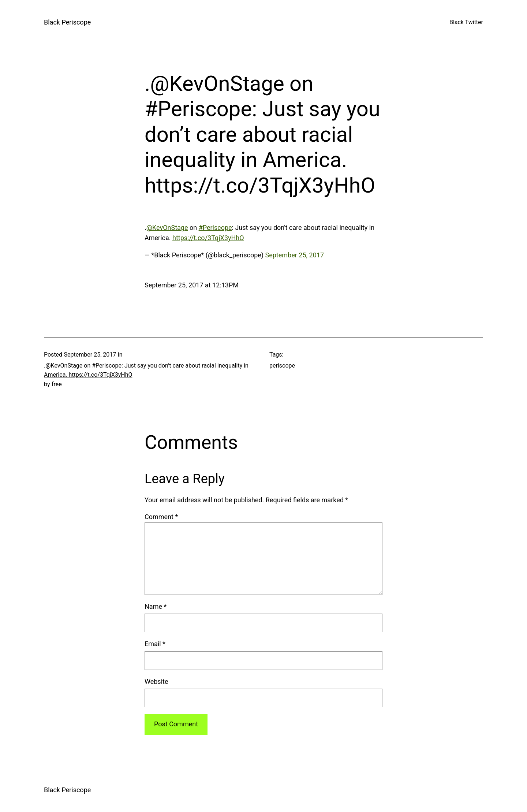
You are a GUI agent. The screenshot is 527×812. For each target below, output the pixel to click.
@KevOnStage (167, 228)
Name (156, 606)
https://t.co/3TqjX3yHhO (208, 238)
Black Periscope (67, 22)
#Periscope (215, 228)
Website (156, 681)
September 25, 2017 (295, 255)
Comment (161, 517)
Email (155, 644)
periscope (282, 366)
